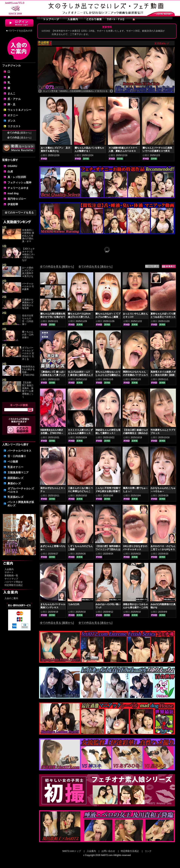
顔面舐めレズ (15, 478)
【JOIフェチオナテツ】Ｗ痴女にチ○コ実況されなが (28, 254)
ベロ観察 (13, 462)
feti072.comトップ (72, 851)
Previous (40, 91)
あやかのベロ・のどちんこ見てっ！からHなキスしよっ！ (163, 549)
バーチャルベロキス (19, 451)
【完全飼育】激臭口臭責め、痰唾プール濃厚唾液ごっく (28, 390)
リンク (148, 851)
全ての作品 (19, 133)
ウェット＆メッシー (19, 110)
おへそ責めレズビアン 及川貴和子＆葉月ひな (29, 272)
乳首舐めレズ (15, 497)
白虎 (10, 172)
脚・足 (12, 104)
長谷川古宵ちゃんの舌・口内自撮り (28, 320)
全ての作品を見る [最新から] (57, 267)
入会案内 (9, 569)
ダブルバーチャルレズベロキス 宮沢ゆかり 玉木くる (28, 353)
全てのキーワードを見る (19, 213)
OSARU (12, 166)
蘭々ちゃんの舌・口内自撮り (28, 335)
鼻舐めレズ (14, 483)
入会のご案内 (11, 598)
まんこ (12, 93)
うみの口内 (74, 604)
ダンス (12, 121)
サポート (9, 572)
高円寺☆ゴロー (17, 199)
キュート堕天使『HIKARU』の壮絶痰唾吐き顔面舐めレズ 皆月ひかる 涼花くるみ (75, 91)
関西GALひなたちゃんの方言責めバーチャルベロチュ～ (135, 375)
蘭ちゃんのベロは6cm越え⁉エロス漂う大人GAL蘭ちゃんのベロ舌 (79, 317)
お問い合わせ (108, 851)
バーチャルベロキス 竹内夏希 (28, 286)
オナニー (13, 115)
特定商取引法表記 (14, 585)
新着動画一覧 (11, 576)
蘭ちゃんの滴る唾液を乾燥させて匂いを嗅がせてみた (53, 317)
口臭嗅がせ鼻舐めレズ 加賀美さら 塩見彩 (28, 304)
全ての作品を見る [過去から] (95, 267)
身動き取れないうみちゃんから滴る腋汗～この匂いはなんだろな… (135, 608)
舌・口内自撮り (17, 456)
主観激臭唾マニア (18, 472)
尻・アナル (14, 99)
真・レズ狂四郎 (17, 177)
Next (111, 91)
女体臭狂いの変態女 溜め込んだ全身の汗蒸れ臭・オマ (28, 236)
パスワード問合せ (14, 582)
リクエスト (14, 126)
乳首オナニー (15, 467)
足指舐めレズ (167, 43)
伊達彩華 (13, 204)
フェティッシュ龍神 (19, 182)
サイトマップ (11, 579)
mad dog (13, 193)
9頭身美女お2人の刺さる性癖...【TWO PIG (28, 371)
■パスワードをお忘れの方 (19, 31)
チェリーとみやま (18, 188)
